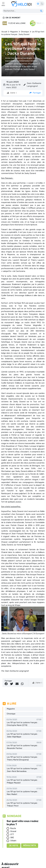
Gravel (13, 831)
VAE (12, 838)
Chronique (25, 32)
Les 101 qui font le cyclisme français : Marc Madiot (22, 793)
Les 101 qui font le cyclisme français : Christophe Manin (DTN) (22, 724)
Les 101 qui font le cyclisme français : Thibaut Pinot (22, 804)
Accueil (4, 32)
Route (13, 828)
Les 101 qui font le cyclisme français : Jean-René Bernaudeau (22, 770)
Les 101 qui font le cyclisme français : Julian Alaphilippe (22, 735)
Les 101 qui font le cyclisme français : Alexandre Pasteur (22, 747)
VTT (12, 834)
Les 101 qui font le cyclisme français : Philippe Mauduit (22, 781)
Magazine (14, 32)
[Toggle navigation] (3, 4)
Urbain (13, 841)
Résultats (30, 845)
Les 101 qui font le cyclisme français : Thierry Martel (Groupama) (22, 758)
